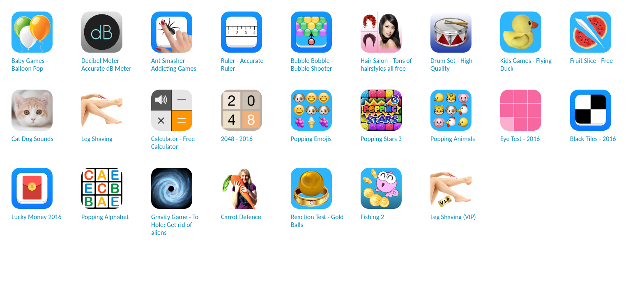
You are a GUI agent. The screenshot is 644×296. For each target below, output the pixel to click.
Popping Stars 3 (381, 116)
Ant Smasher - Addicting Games (174, 42)
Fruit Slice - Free (591, 38)
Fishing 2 (381, 194)
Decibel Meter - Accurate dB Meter (106, 42)
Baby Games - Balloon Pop (32, 42)
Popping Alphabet (105, 194)
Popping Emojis (311, 116)
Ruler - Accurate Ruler (242, 42)
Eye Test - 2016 (521, 116)
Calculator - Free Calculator (173, 120)
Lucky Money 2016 (37, 194)
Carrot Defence (241, 194)
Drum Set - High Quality (452, 42)
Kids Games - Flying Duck (526, 42)
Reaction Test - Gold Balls (317, 198)
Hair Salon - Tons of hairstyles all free (386, 42)
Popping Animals (453, 116)
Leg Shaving (102, 116)
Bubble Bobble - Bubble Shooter (312, 42)
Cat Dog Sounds (32, 116)
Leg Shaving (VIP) (453, 194)
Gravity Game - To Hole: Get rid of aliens (175, 202)
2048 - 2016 (241, 116)
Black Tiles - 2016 (593, 116)
